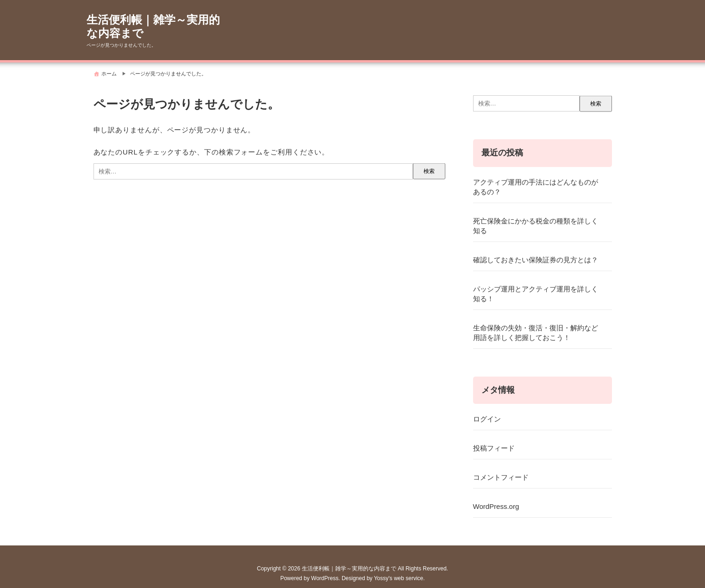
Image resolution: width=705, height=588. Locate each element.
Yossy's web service (399, 578)
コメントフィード (501, 477)
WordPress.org (496, 506)
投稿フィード (494, 448)
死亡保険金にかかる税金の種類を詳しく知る (536, 226)
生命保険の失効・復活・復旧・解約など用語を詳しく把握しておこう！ (536, 333)
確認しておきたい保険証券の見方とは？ (536, 260)
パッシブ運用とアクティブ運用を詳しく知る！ (536, 294)
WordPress (325, 578)
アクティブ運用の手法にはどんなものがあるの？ (536, 187)
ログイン (487, 419)
